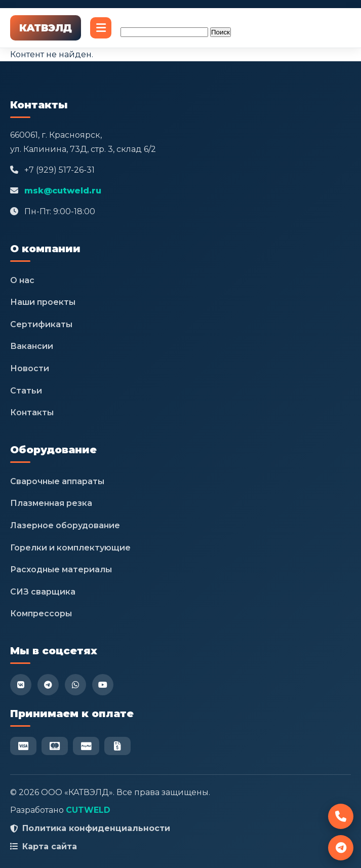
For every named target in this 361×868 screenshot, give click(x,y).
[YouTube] (103, 685)
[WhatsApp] (75, 685)
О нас (22, 280)
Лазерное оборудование (65, 525)
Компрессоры (41, 614)
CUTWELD (88, 810)
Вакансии (32, 346)
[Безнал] (117, 746)
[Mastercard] (55, 746)
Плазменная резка (51, 503)
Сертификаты (41, 324)
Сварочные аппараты (57, 481)
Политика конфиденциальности (96, 828)
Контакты (32, 412)
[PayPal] (86, 746)
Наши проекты (43, 302)
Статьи (26, 391)
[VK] (21, 685)
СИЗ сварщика (43, 592)
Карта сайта (50, 846)
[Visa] (23, 746)
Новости (30, 368)
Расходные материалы (61, 569)
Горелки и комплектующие (70, 548)
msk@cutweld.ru (63, 191)
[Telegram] (48, 685)
